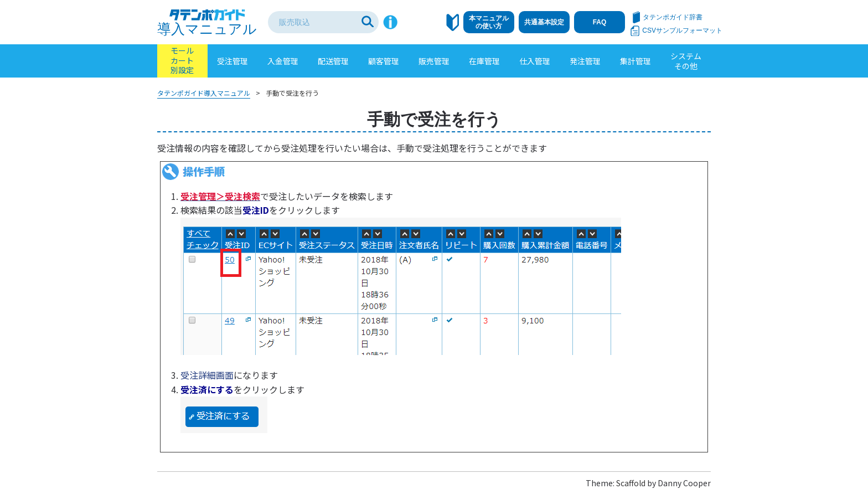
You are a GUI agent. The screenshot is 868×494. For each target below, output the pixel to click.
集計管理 (635, 61)
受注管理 (232, 61)
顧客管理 (384, 61)
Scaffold (631, 483)
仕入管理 (535, 61)
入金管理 (283, 61)
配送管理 (333, 61)
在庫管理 (484, 61)
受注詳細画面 (207, 375)
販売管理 (434, 61)
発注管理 (585, 61)
